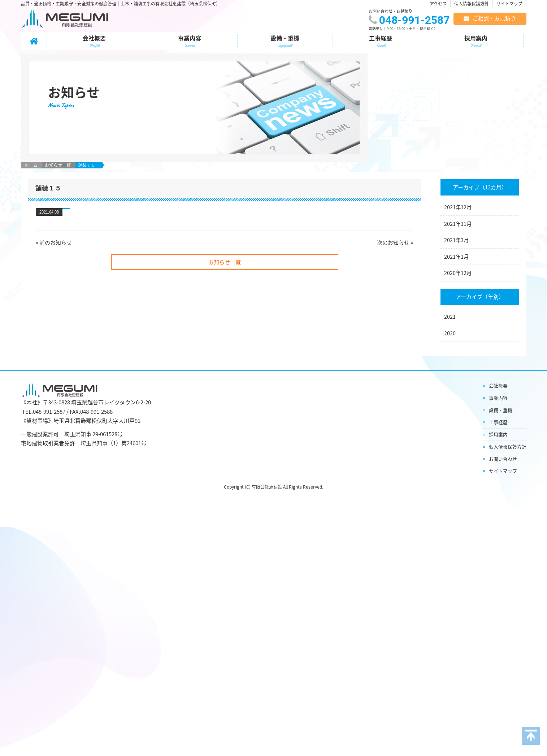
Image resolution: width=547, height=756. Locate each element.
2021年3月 (456, 218)
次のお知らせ (393, 221)
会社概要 (94, 42)
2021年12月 (458, 185)
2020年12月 (458, 251)
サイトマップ (509, 4)
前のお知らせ (56, 221)
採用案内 (476, 42)
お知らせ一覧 (58, 143)
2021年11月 (458, 202)
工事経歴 (380, 42)
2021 (450, 295)
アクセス (438, 4)
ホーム (31, 143)
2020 (450, 312)
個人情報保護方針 (472, 4)
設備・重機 (285, 42)
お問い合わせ (503, 437)
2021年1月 (456, 235)
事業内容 (190, 42)
